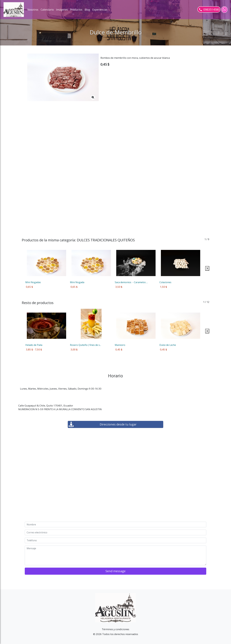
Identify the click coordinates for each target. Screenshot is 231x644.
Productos (76, 10)
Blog (87, 10)
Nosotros (33, 10)
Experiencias (100, 10)
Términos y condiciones (115, 629)
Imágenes (62, 10)
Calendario (47, 10)
